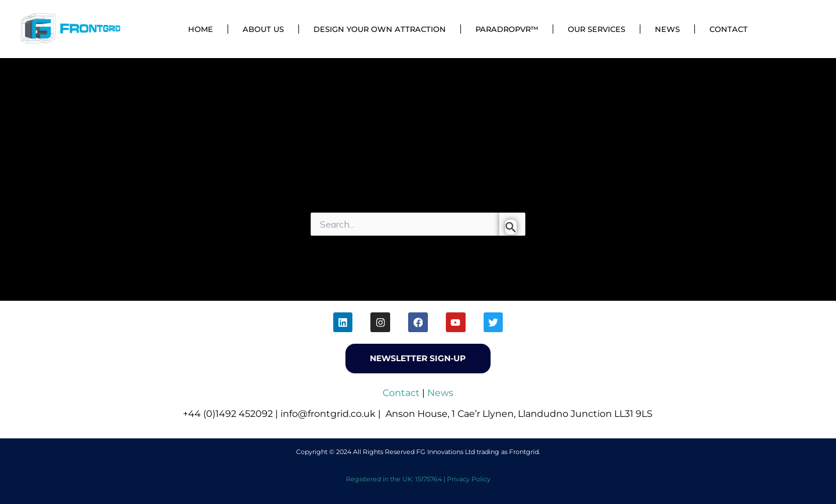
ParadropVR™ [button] (507, 29)
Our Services (597, 29)
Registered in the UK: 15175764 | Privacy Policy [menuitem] (418, 479)
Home (201, 29)
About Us (263, 29)
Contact (729, 29)
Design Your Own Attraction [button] (380, 29)
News (667, 29)
